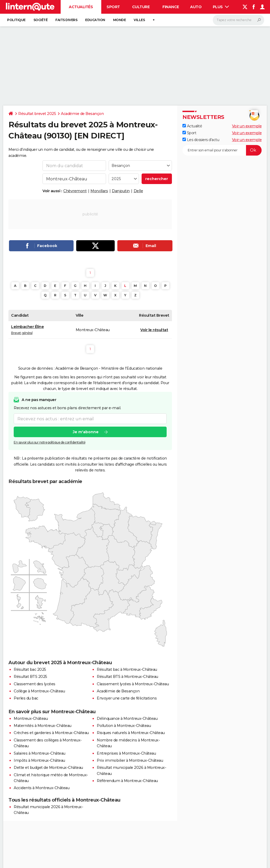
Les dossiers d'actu (201, 140)
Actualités (81, 7)
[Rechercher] (238, 20)
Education (95, 20)
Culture (141, 7)
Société (41, 20)
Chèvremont (75, 191)
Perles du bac (26, 698)
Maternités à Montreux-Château (43, 726)
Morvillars (99, 191)
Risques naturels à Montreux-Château (131, 733)
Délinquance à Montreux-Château (127, 718)
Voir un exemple (247, 126)
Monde (120, 20)
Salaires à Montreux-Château (40, 753)
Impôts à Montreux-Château (39, 760)
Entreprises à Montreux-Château (126, 753)
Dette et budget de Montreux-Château (48, 768)
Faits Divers (66, 20)
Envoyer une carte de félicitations (127, 698)
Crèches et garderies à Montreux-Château (51, 733)
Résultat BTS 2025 (30, 677)
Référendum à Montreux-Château (127, 781)
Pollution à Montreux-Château (124, 726)
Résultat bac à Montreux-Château (127, 669)
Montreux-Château (31, 718)
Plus (221, 7)
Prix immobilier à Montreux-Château (130, 760)
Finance (171, 7)
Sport (113, 7)
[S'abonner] (222, 150)
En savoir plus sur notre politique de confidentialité (50, 442)
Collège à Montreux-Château (39, 691)
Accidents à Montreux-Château (42, 788)
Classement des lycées (35, 684)
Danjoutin (121, 191)
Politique (16, 20)
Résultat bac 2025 (30, 669)
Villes (139, 20)
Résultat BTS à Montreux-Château (127, 677)
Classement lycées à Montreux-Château (133, 684)
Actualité (192, 126)
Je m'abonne (86, 432)
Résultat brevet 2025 (37, 114)
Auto (196, 7)
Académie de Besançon (82, 114)
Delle (138, 191)
